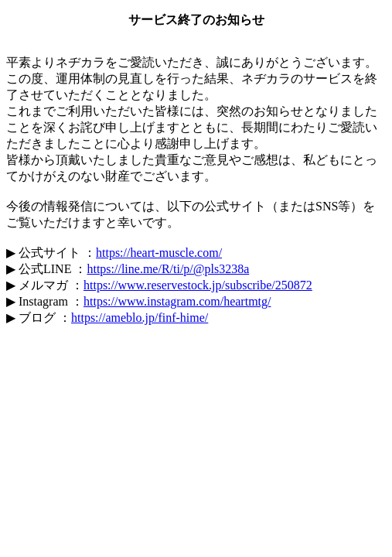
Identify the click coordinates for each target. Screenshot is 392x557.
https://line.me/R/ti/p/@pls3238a (168, 269)
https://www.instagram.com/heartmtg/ (177, 301)
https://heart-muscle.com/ (159, 253)
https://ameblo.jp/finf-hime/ (140, 318)
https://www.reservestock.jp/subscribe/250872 (198, 285)
